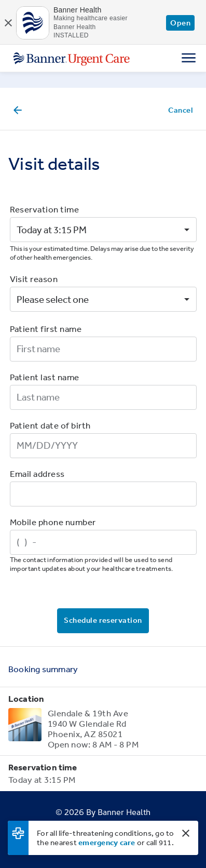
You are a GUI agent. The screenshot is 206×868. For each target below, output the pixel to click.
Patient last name (45, 377)
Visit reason (34, 279)
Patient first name (46, 329)
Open (180, 23)
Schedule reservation (103, 620)
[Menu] (189, 57)
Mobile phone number (53, 522)
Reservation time (45, 209)
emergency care (107, 842)
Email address (37, 473)
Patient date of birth (50, 425)
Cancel (181, 110)
